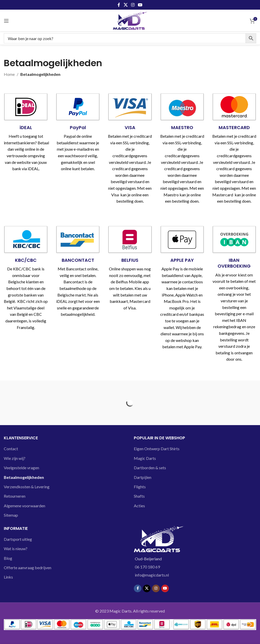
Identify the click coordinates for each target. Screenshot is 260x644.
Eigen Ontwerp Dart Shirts (157, 449)
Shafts (139, 496)
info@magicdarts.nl (152, 575)
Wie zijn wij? (15, 458)
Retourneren (15, 496)
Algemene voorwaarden (25, 506)
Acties (139, 506)
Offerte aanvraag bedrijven (28, 568)
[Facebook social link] (119, 5)
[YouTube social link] (140, 5)
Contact (11, 449)
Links (8, 577)
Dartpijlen (143, 477)
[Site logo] (130, 20)
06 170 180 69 (147, 567)
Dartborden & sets (150, 468)
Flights (140, 487)
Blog (8, 558)
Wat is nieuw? (16, 549)
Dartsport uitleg (18, 539)
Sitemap (11, 515)
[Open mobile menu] (6, 21)
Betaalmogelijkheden (24, 477)
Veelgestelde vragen (21, 468)
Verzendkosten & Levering (27, 487)
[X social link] (126, 5)
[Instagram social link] (133, 5)
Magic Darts (145, 458)
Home (9, 74)
